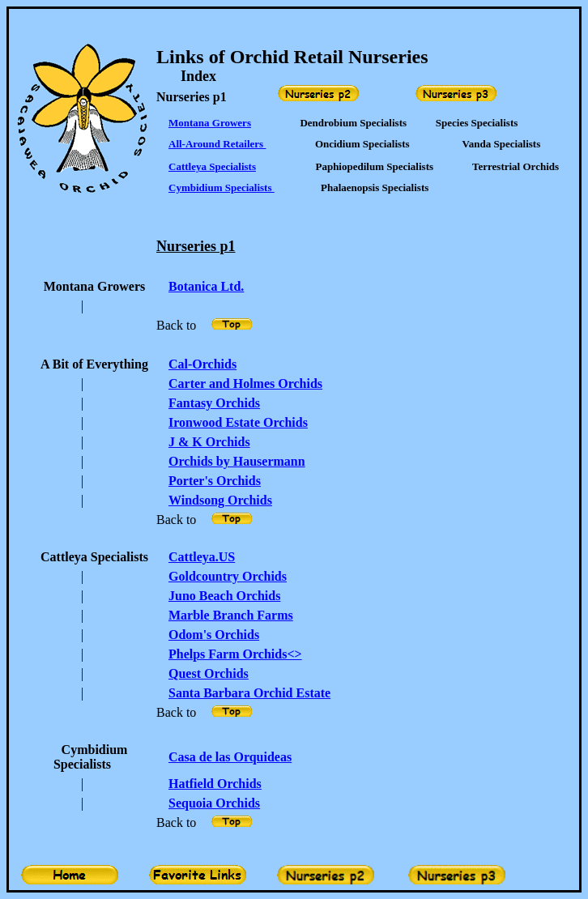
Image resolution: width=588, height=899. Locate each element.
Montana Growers (210, 123)
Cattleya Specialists (212, 166)
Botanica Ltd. (206, 286)
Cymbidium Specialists (222, 187)
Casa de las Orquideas (230, 757)
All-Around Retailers (217, 144)
